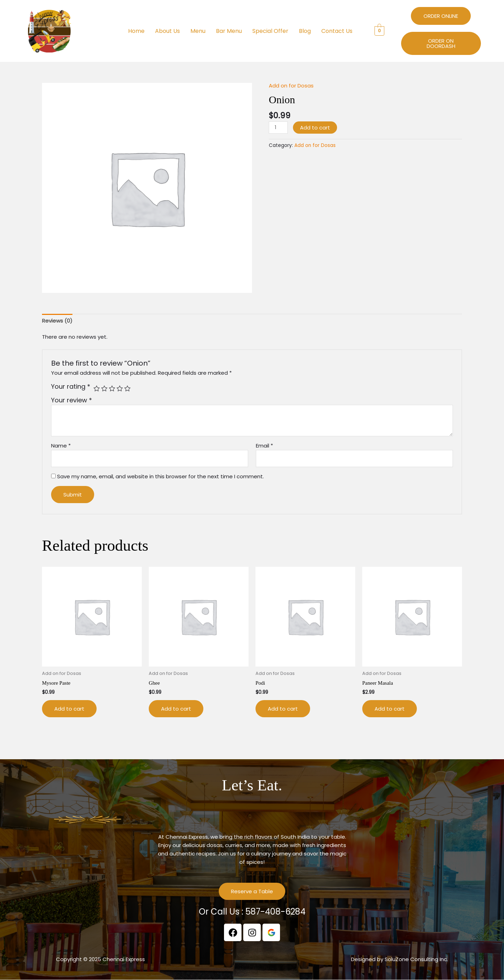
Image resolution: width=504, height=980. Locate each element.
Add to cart (315, 128)
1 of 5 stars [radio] (97, 388)
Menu (198, 31)
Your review (72, 400)
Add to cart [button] (69, 709)
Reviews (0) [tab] (57, 321)
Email (264, 446)
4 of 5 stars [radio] (120, 388)
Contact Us (337, 31)
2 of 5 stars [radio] (104, 388)
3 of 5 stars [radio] (112, 388)
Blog (305, 31)
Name (61, 446)
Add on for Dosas (291, 86)
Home (136, 31)
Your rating (71, 387)
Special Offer (270, 31)
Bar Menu (229, 31)
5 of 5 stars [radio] (127, 388)
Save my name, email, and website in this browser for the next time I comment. (160, 476)
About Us (167, 31)
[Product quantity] (278, 128)
